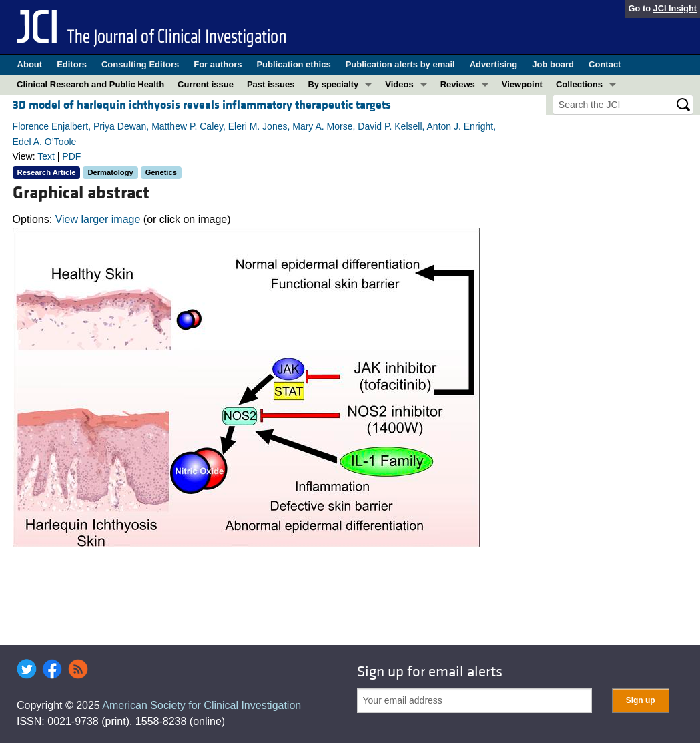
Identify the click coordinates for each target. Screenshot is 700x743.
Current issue (206, 84)
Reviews (458, 84)
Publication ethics (293, 64)
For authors (218, 64)
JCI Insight (675, 8)
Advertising (494, 64)
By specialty (333, 84)
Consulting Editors (140, 64)
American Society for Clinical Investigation (202, 705)
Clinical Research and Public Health (90, 84)
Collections (579, 84)
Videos (399, 84)
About (30, 64)
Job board (553, 64)
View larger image (98, 219)
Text (46, 156)
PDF (71, 156)
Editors (72, 64)
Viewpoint (522, 84)
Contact (605, 64)
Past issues (271, 84)
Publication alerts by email (400, 64)
